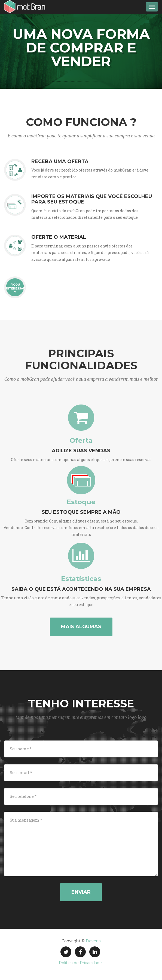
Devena (93, 941)
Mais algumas (81, 627)
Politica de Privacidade (80, 963)
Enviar (81, 892)
